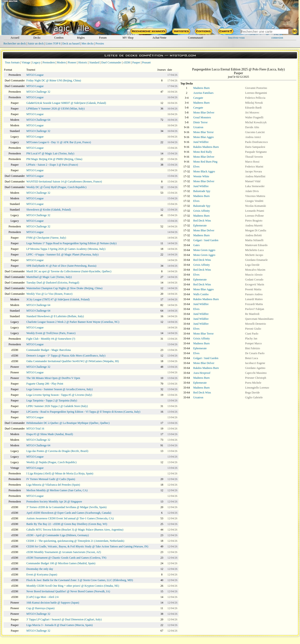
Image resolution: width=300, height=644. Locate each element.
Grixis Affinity (202, 211)
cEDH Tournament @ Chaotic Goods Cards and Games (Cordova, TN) (66, 558)
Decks (37, 38)
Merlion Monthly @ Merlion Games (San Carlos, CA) (57, 490)
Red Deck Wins (202, 221)
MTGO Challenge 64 (38, 120)
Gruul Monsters (202, 117)
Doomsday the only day (40, 569)
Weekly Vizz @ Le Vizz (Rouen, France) (49, 294)
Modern (61, 62)
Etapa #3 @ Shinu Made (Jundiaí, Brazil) (50, 434)
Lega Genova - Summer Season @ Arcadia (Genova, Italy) (60, 389)
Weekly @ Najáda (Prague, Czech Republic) (52, 462)
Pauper (136, 62)
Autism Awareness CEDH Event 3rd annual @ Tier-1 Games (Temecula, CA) (70, 518)
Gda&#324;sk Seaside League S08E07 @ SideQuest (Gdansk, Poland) (66, 103)
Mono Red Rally (203, 152)
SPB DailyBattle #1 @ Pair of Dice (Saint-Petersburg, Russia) (61, 266)
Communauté (196, 38)
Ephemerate (200, 226)
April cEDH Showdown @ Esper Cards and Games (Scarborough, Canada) (69, 513)
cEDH (127, 62)
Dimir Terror (201, 122)
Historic (83, 62)
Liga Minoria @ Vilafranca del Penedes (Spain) (53, 485)
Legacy (36, 62)
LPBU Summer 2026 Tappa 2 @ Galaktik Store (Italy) (57, 406)
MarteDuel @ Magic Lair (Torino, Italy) (49, 277)
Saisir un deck (36, 44)
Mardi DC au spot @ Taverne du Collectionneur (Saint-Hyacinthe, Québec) (69, 271)
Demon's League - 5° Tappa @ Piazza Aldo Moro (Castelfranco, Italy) (66, 356)
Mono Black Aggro (204, 171)
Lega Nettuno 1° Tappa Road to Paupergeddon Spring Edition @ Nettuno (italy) (72, 243)
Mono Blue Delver (204, 113)
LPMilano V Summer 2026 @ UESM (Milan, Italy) (56, 109)
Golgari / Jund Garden (206, 240)
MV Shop (128, 38)
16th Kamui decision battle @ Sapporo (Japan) (53, 603)
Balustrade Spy (202, 191)
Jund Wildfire (201, 142)
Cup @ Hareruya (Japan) (41, 608)
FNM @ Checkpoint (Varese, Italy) (46, 238)
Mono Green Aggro (204, 250)
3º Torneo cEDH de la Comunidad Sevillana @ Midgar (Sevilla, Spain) (67, 507)
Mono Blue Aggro (204, 137)
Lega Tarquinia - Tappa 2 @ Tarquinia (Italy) (52, 400)
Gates (197, 245)
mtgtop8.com (183, 55)
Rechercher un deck (15, 44)
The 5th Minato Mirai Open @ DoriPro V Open (53, 378)
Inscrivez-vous (236, 38)
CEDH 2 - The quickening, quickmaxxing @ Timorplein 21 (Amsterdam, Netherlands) (75, 541)
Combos (59, 38)
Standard (94, 62)
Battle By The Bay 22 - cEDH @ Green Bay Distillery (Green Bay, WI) (67, 524)
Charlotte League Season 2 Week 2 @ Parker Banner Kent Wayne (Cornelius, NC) (73, 322)
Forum (103, 38)
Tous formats (12, 62)
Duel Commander (111, 62)
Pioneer (72, 62)
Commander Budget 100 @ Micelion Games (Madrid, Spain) (61, 563)
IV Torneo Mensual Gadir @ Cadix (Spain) (51, 479)
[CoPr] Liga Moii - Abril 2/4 (43, 597)
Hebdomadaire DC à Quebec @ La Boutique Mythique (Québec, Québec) (68, 423)
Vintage (26, 62)
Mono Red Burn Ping (205, 162)
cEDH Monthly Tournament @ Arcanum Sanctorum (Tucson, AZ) (64, 552)
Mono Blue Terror (204, 132)
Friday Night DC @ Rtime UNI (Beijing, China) (54, 80)
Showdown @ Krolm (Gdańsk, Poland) (49, 210)
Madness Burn (202, 88)
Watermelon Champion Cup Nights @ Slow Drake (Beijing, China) (64, 288)
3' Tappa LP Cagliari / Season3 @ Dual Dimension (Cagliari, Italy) (64, 619)
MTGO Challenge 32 (38, 92)
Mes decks (88, 44)
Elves (197, 167)
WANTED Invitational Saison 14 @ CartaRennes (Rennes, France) (64, 182)
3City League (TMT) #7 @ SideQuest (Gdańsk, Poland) (58, 299)
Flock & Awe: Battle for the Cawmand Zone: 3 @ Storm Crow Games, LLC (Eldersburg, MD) (80, 580)
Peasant (146, 62)
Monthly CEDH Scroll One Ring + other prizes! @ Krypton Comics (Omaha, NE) (73, 586)
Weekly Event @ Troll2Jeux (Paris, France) (51, 333)
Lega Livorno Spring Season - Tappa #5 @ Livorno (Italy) (59, 395)
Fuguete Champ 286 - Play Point (45, 384)
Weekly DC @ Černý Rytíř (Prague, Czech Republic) (56, 187)
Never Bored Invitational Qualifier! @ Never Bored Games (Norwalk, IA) (68, 591)
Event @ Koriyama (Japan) (42, 575)
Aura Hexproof (202, 373)
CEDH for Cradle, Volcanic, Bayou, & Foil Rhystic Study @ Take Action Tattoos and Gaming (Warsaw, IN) (87, 546)
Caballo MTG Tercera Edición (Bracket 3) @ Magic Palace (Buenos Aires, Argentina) (75, 530)
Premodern (49, 62)
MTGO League (35, 75)
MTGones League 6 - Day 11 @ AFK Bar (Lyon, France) (59, 142)
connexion (277, 38)
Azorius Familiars (203, 93)
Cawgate (198, 98)
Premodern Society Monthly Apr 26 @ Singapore (54, 502)
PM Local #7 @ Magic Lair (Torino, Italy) (50, 153)
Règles (81, 38)
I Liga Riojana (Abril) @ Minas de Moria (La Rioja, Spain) (60, 473)
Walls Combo (201, 294)
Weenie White (201, 176)
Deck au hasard (71, 44)
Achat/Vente (159, 38)
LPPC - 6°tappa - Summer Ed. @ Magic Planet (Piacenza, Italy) (63, 255)
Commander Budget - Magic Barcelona (49, 350)
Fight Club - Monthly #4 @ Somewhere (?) (51, 339)
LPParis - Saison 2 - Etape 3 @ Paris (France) (52, 165)
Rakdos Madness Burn (206, 147)
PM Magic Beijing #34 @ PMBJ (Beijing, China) (54, 159)
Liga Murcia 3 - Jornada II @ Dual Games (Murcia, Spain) (60, 625)
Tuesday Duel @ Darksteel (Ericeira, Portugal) (53, 283)
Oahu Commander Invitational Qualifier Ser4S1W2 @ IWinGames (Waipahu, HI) (73, 361)
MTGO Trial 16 (35, 429)
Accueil (15, 38)
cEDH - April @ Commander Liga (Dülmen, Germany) (58, 535)
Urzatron (198, 127)
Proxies (100, 44)
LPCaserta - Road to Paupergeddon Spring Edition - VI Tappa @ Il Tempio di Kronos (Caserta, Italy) (83, 412)
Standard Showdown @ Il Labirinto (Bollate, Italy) (55, 316)
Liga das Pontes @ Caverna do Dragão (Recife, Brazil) (57, 451)
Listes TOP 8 (53, 44)
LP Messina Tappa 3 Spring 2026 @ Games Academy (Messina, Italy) (66, 249)
